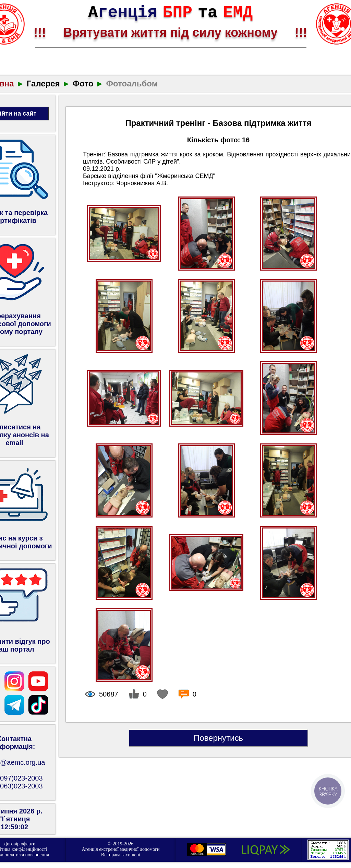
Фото (83, 84)
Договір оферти (20, 844)
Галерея (43, 84)
